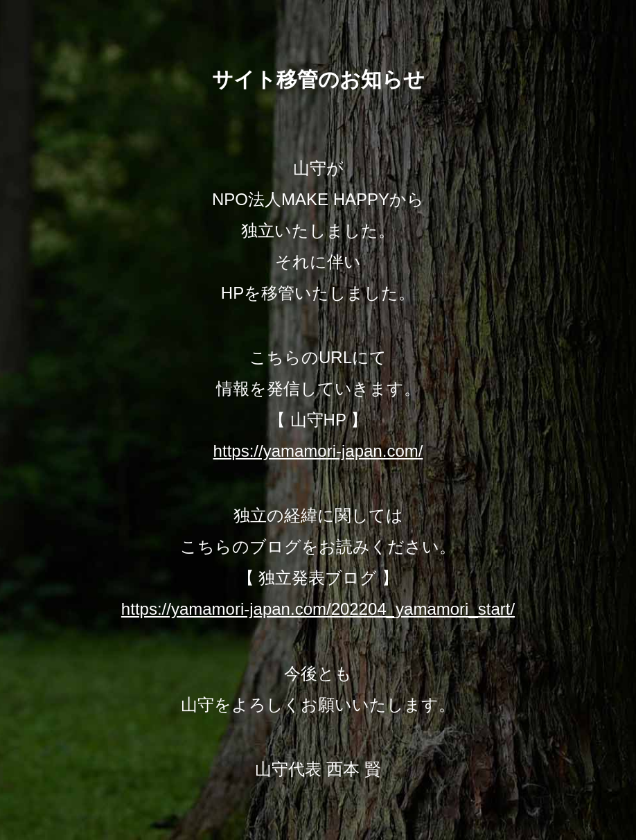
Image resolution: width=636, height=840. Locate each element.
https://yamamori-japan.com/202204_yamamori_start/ (318, 609)
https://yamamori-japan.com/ (318, 451)
